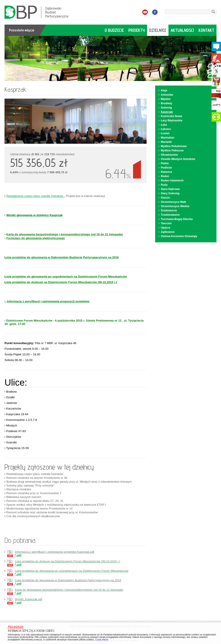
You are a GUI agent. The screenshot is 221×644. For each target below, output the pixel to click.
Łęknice (166, 129)
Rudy (164, 185)
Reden (165, 176)
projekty (137, 30)
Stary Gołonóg (170, 193)
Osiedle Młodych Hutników (178, 159)
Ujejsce (166, 228)
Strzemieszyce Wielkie (175, 206)
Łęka (164, 125)
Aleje (164, 90)
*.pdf (55, 554)
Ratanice (166, 172)
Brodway (167, 103)
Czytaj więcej (101, 640)
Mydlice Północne (172, 151)
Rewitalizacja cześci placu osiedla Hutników (35, 196)
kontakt (206, 30)
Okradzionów (169, 155)
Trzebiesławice (170, 215)
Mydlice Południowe (174, 146)
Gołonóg (166, 108)
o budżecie (114, 30)
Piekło (165, 163)
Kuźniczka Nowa (171, 116)
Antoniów (167, 95)
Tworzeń (166, 223)
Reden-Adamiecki (172, 181)
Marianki (166, 142)
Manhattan (168, 138)
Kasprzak (167, 112)
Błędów (166, 99)
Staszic (165, 198)
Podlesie (166, 168)
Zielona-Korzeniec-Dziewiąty (179, 236)
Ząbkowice (168, 232)
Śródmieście (169, 211)
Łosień (165, 133)
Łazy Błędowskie (172, 120)
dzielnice (158, 30)
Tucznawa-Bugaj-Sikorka (177, 219)
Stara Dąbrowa (170, 189)
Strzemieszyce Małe (174, 202)
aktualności (182, 30)
